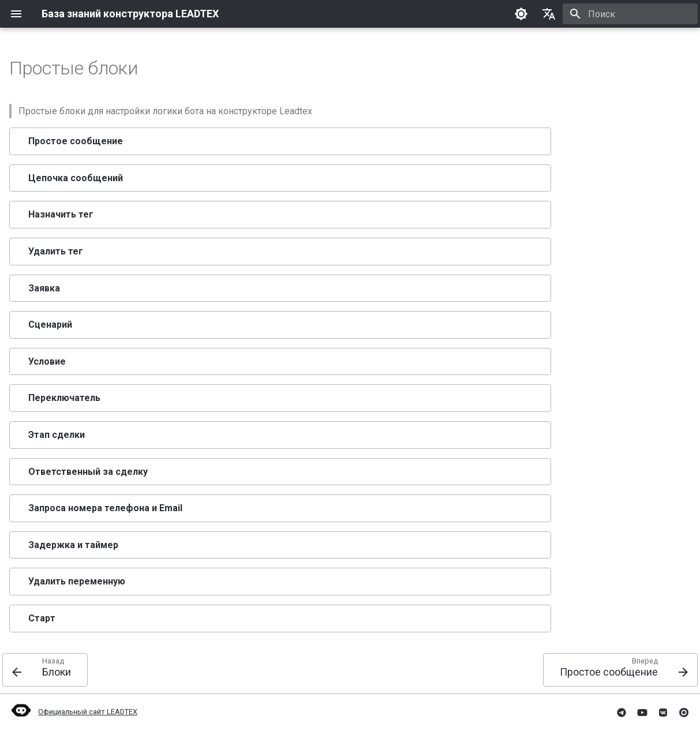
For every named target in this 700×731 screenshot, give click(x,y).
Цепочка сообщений (76, 178)
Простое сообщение (76, 141)
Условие (47, 361)
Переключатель (64, 398)
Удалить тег (56, 251)
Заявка (44, 288)
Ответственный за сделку (88, 472)
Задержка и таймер (73, 545)
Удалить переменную (77, 581)
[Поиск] (630, 14)
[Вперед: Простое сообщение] (620, 670)
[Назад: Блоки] (45, 670)
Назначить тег (61, 214)
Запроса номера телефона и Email (105, 508)
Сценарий (50, 325)
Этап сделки (57, 435)
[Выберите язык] (549, 14)
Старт (42, 618)
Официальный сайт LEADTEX (73, 712)
